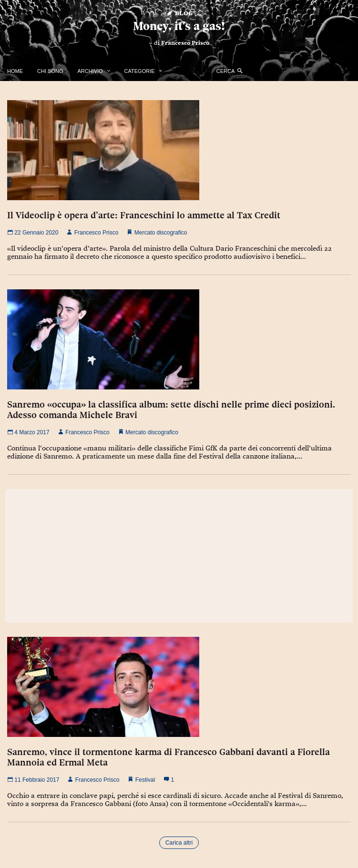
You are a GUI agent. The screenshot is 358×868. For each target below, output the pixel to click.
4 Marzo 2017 (28, 432)
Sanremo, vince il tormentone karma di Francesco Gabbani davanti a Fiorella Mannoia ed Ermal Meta (169, 757)
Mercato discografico (161, 233)
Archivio (90, 71)
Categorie (140, 71)
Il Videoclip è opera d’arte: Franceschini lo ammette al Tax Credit (144, 215)
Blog (179, 13)
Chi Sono (50, 71)
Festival (145, 780)
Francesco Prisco (185, 43)
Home (15, 71)
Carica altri (179, 843)
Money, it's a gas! (179, 26)
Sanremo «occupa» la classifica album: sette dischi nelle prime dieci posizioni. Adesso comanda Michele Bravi (171, 409)
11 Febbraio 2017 (33, 780)
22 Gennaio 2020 (33, 233)
